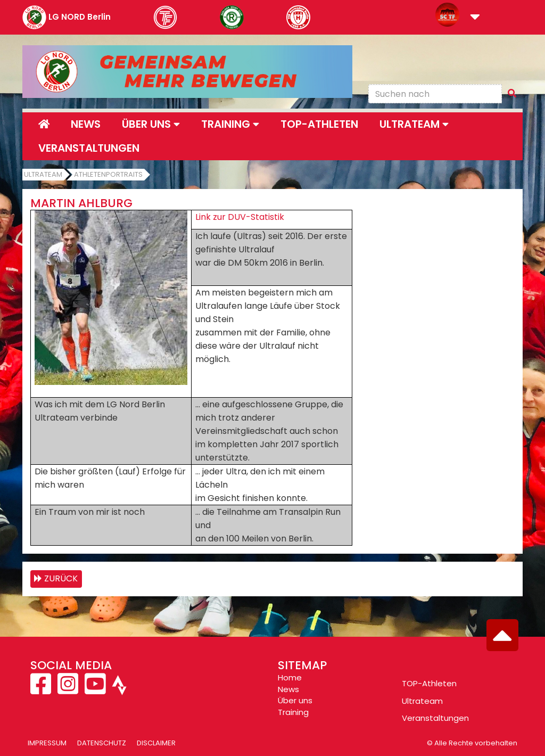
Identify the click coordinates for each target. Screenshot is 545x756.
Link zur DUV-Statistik (240, 217)
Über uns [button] (151, 124)
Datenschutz (102, 743)
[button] (475, 18)
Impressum (47, 743)
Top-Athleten (319, 124)
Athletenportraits (108, 174)
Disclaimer (156, 743)
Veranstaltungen (89, 148)
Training (293, 712)
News (86, 124)
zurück (61, 578)
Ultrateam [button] (414, 124)
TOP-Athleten (429, 683)
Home (290, 677)
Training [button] (230, 124)
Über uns (295, 700)
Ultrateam (43, 174)
